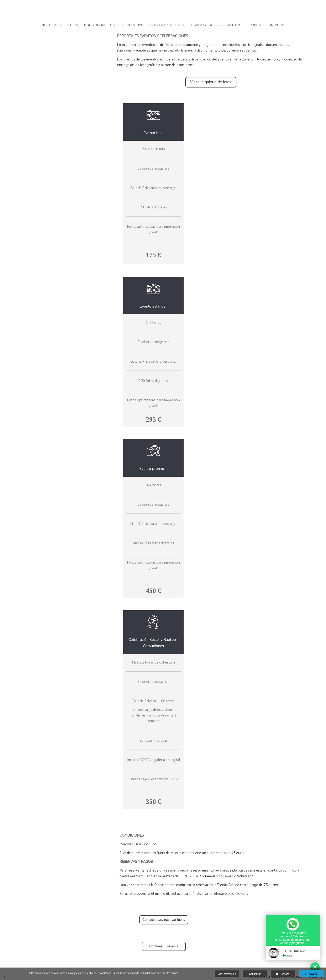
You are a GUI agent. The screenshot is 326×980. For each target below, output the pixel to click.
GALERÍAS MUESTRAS (127, 25)
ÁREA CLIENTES (66, 25)
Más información (227, 974)
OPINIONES (235, 25)
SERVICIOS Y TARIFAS (166, 25)
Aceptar (311, 974)
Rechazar (283, 974)
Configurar (255, 974)
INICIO (45, 25)
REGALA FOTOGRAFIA (206, 25)
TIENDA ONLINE (94, 25)
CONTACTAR (276, 25)
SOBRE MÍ (255, 25)
